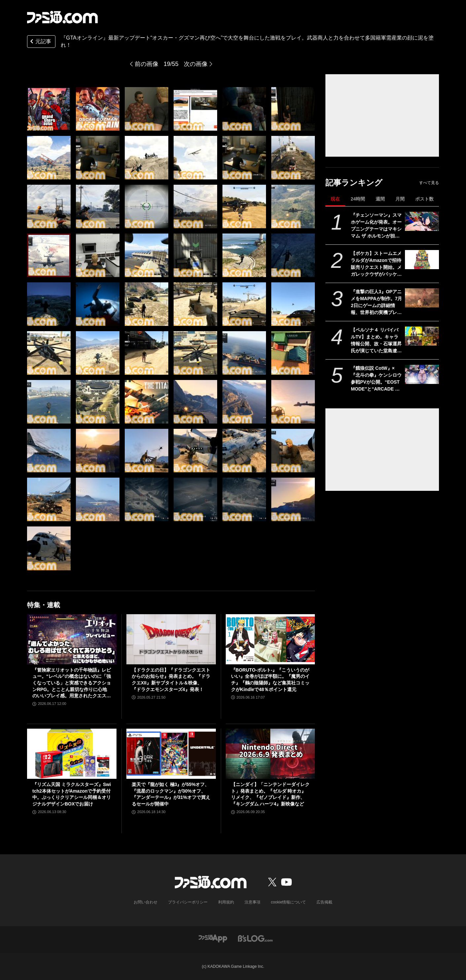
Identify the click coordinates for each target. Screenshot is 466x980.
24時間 (358, 199)
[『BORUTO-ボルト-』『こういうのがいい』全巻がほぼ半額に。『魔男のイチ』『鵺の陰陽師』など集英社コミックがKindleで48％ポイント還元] (270, 639)
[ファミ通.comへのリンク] (62, 17)
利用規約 (226, 902)
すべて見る (429, 183)
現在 (335, 199)
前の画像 (147, 64)
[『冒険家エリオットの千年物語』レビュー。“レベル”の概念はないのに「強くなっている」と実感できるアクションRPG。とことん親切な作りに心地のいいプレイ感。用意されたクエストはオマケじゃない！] (72, 639)
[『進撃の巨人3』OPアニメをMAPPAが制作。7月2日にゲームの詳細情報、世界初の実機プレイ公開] (422, 298)
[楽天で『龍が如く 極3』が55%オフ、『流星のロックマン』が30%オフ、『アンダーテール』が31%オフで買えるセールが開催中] (171, 754)
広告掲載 (324, 902)
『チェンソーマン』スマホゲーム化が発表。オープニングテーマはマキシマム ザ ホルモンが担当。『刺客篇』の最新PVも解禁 (376, 226)
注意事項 (252, 902)
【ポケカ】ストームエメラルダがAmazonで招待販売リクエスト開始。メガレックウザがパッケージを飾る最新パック (376, 264)
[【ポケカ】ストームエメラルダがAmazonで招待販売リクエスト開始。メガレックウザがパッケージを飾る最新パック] (422, 260)
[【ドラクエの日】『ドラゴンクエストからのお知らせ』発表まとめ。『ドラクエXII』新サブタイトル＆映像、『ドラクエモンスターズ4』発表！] (171, 639)
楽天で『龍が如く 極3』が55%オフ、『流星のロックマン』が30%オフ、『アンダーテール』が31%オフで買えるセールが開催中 (171, 794)
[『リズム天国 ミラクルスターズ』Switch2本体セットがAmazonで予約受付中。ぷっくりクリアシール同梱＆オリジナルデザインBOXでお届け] (72, 754)
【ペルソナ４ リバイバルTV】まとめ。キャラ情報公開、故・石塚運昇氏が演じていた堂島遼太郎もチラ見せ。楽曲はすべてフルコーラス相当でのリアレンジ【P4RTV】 (376, 341)
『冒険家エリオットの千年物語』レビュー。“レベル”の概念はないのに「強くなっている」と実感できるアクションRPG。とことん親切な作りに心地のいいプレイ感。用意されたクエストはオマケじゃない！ (72, 683)
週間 (380, 199)
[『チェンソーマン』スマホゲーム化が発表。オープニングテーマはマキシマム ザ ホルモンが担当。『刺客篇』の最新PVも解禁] (422, 221)
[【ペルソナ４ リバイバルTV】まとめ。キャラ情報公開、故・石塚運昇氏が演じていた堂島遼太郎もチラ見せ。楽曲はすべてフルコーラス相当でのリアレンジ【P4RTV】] (422, 336)
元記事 (40, 42)
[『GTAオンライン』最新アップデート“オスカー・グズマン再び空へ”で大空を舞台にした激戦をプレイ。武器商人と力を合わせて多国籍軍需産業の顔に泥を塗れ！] (49, 109)
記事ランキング (354, 183)
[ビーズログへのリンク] (255, 938)
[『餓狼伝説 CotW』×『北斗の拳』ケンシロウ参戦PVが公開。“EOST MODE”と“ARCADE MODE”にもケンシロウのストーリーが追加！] (422, 374)
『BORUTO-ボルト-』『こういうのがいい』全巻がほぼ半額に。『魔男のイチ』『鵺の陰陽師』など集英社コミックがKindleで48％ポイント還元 (270, 680)
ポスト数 (424, 199)
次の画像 (196, 64)
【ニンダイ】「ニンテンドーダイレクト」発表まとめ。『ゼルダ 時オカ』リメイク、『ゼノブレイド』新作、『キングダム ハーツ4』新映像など (270, 794)
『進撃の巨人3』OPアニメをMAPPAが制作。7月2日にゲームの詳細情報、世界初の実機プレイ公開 (376, 302)
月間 (400, 199)
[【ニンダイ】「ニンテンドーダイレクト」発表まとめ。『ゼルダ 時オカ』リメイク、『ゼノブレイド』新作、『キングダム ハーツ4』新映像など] (270, 754)
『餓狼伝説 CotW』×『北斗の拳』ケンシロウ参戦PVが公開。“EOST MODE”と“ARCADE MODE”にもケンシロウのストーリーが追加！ (376, 379)
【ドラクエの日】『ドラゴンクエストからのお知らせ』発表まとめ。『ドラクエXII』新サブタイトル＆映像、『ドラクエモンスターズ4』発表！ (171, 680)
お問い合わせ (146, 902)
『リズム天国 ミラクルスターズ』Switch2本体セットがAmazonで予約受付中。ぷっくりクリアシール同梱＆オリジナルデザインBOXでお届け (72, 794)
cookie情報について (289, 902)
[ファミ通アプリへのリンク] (213, 938)
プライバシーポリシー (188, 902)
